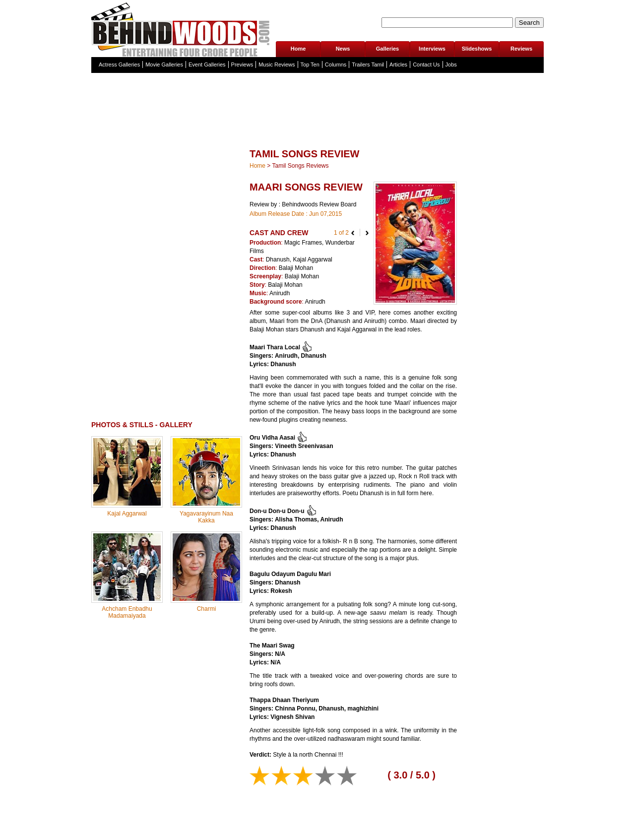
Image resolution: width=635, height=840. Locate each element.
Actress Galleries (119, 65)
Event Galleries (207, 65)
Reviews (521, 49)
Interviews (432, 49)
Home (298, 49)
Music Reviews (277, 65)
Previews (242, 65)
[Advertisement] (317, 131)
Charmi (207, 609)
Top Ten (310, 65)
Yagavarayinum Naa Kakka (206, 517)
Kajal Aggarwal (127, 514)
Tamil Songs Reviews (300, 166)
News (343, 49)
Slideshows (477, 49)
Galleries (387, 49)
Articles (398, 65)
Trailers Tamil (368, 65)
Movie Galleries (164, 65)
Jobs (451, 65)
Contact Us (426, 65)
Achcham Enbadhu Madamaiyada (127, 612)
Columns (336, 65)
